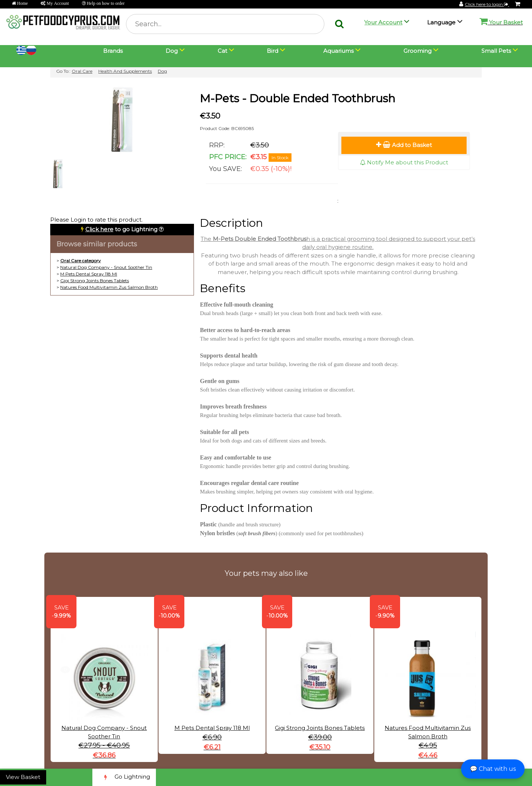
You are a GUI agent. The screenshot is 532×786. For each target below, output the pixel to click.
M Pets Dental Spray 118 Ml (89, 274)
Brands (113, 51)
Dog (162, 71)
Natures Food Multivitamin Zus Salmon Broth (109, 287)
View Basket (23, 777)
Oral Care (82, 71)
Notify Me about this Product (404, 162)
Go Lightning (124, 777)
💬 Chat (493, 769)
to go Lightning (121, 229)
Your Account (383, 22)
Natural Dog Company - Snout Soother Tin (106, 267)
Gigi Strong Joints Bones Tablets (95, 281)
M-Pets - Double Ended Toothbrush (298, 98)
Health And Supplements (125, 71)
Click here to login (487, 4)
